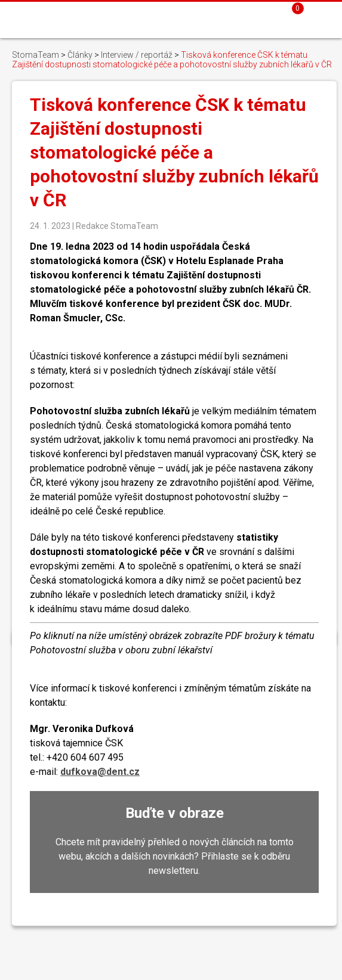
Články (80, 55)
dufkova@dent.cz (100, 772)
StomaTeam (36, 55)
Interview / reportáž (137, 55)
